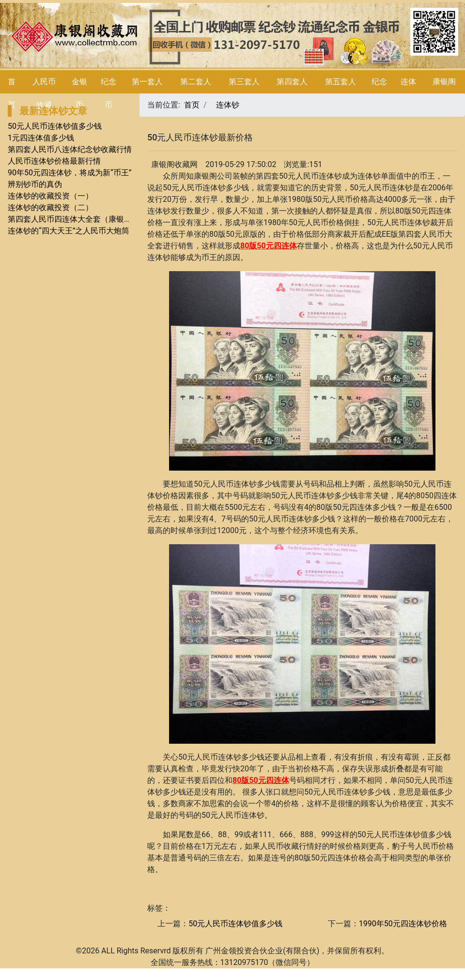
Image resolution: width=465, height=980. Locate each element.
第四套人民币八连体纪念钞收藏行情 (70, 149)
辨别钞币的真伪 (35, 184)
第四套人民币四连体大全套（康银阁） (74, 219)
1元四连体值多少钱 (41, 138)
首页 (192, 105)
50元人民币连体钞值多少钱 (55, 126)
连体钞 (228, 105)
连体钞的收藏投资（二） (50, 207)
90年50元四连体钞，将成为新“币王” (70, 173)
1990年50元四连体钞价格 (403, 924)
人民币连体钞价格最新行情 (54, 161)
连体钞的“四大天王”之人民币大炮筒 (69, 231)
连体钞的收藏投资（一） (50, 196)
